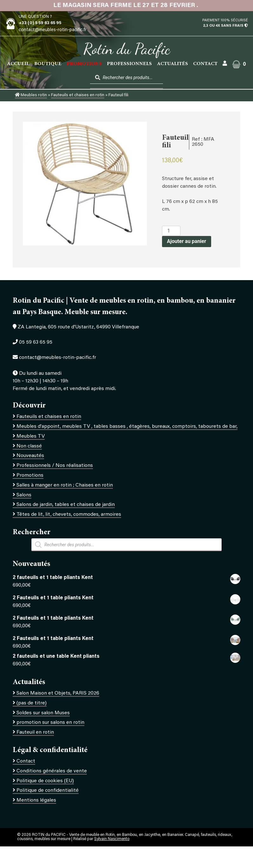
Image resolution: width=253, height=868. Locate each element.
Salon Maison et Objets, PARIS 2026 (58, 693)
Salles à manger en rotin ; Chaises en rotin (65, 485)
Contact (205, 64)
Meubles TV (31, 436)
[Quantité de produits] (171, 231)
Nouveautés (30, 456)
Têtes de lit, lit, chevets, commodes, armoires (69, 515)
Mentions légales (36, 800)
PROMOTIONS (84, 64)
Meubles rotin (31, 95)
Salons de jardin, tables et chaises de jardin (66, 505)
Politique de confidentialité (48, 791)
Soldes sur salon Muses (43, 713)
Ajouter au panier (187, 241)
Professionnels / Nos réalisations (55, 466)
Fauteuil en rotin (35, 732)
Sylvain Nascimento (112, 839)
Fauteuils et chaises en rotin (78, 95)
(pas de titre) (32, 703)
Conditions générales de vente (52, 771)
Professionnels (129, 64)
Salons (24, 495)
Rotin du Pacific (127, 49)
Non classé (29, 446)
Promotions (30, 475)
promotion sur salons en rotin (50, 723)
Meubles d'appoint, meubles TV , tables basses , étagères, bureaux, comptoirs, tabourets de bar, (127, 427)
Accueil (18, 64)
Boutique (48, 64)
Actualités (172, 64)
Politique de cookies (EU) (45, 781)
